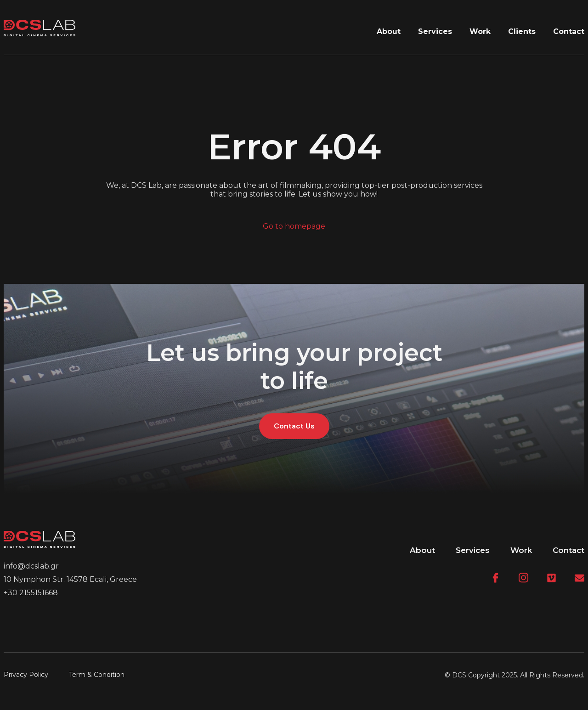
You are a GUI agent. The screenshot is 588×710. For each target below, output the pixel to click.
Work (480, 31)
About (389, 31)
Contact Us (294, 426)
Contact (569, 31)
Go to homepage (294, 226)
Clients (522, 31)
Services (435, 31)
